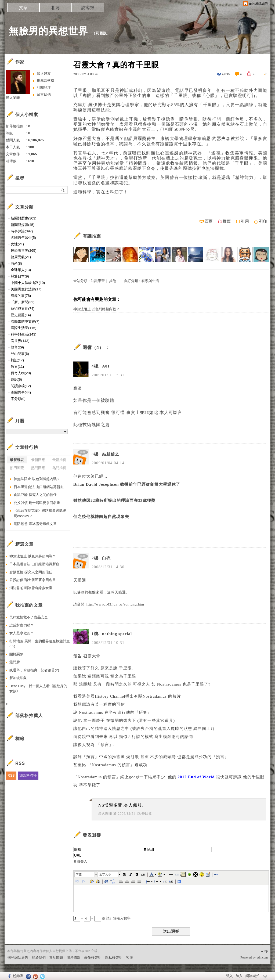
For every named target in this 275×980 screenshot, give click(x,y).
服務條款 (74, 958)
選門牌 (15, 662)
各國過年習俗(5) (23, 238)
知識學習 (98, 281)
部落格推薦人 (29, 716)
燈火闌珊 (105, 813)
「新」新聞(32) (23, 302)
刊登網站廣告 (18, 958)
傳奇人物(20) (21, 373)
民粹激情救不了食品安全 (29, 617)
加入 (239, 976)
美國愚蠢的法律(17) (26, 289)
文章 (23, 8)
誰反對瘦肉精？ (22, 625)
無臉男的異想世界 (48, 31)
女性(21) (17, 244)
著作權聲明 (93, 958)
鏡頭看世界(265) (23, 251)
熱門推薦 (59, 468)
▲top (264, 951)
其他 (113, 281)
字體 (79, 874)
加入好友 (44, 73)
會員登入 (80, 861)
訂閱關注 (44, 87)
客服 (129, 958)
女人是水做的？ (22, 633)
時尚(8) (16, 263)
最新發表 (17, 460)
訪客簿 (88, 8)
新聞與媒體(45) (23, 225)
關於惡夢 (16, 654)
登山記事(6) (20, 354)
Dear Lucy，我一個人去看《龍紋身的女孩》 (38, 689)
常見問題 (56, 958)
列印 (263, 221)
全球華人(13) (21, 270)
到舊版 (101, 33)
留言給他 (44, 94)
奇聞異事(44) (21, 392)
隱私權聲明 (114, 958)
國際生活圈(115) (23, 328)
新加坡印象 (18, 678)
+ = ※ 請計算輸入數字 (102, 918)
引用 (245, 221)
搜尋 (63, 190)
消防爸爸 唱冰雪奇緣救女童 (35, 524)
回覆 (208, 221)
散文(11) (17, 367)
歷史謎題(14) (21, 315)
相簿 (56, 8)
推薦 (227, 221)
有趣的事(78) (21, 296)
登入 (229, 976)
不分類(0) (18, 399)
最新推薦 (59, 460)
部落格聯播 (28, 775)
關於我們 (39, 958)
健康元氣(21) (21, 257)
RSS (11, 775)
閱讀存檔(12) (21, 386)
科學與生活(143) (23, 334)
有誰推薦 (92, 236)
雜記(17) (17, 360)
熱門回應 (38, 468)
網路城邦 (252, 976)
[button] (86, 874)
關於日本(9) (20, 276)
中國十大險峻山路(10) (28, 283)
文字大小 (105, 874)
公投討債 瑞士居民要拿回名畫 (37, 503)
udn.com (262, 957)
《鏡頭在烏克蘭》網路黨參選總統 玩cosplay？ (40, 513)
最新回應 (38, 460)
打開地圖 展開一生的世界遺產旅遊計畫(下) (40, 644)
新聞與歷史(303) (23, 218)
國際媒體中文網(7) (25, 321)
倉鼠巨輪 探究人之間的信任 (35, 495)
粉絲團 (18, 976)
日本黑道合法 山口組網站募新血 (39, 487)
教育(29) (17, 347)
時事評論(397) (22, 231)
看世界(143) (20, 341)
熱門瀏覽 (17, 468)
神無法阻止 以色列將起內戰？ (96, 309)
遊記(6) (16, 379)
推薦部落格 (46, 80)
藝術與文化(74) (23, 309)
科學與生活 (150, 281)
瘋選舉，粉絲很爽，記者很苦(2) (34, 670)
